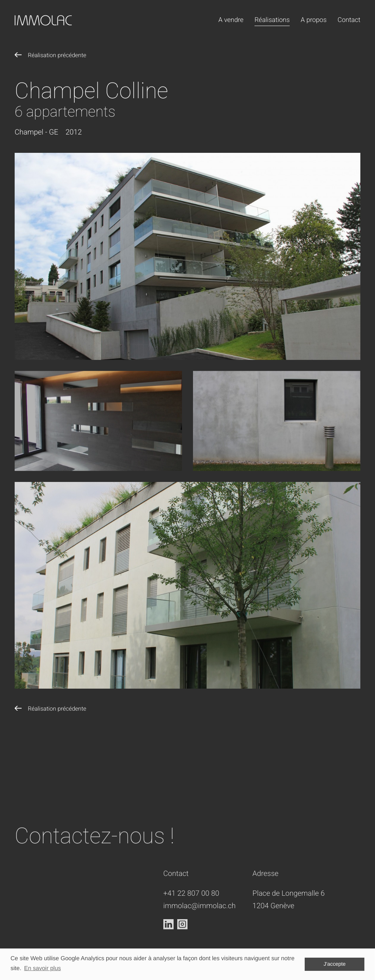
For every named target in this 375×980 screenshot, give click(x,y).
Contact (349, 20)
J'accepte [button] (335, 964)
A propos (314, 20)
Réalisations (272, 20)
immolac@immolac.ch (200, 935)
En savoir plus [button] (43, 968)
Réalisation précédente (57, 55)
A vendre (231, 20)
